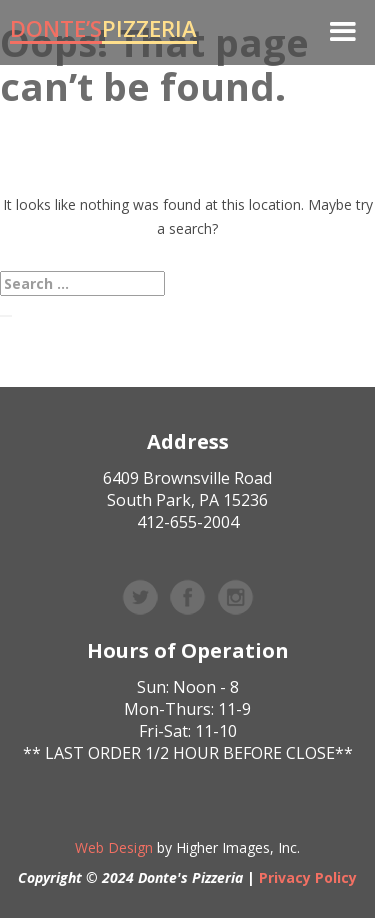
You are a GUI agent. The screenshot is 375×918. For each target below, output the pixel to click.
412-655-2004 (188, 522)
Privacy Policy (308, 877)
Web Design (114, 847)
